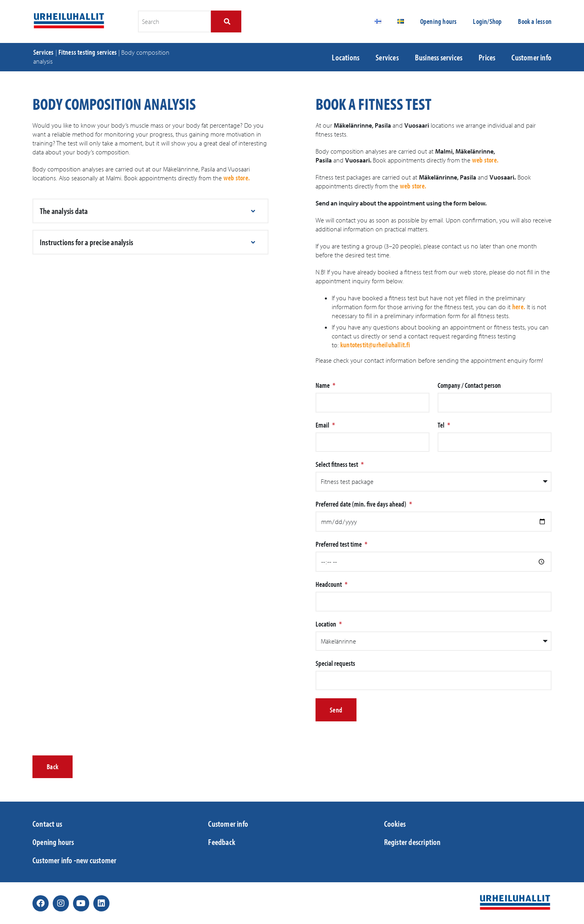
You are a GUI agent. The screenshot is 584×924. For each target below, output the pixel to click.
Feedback (222, 842)
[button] (150, 211)
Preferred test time (339, 544)
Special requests (335, 663)
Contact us (47, 823)
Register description (412, 842)
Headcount (329, 584)
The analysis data (64, 211)
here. (519, 307)
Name (323, 385)
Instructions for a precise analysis (86, 242)
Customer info (531, 57)
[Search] (226, 21)
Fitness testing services (88, 52)
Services (44, 52)
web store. (237, 178)
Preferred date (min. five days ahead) (362, 504)
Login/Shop (487, 21)
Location (326, 624)
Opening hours (439, 21)
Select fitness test (337, 464)
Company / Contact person (469, 385)
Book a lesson (535, 21)
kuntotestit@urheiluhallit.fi (375, 345)
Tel (442, 425)
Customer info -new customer (74, 860)
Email (323, 425)
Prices (487, 57)
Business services (439, 57)
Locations (346, 57)
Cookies (395, 823)
